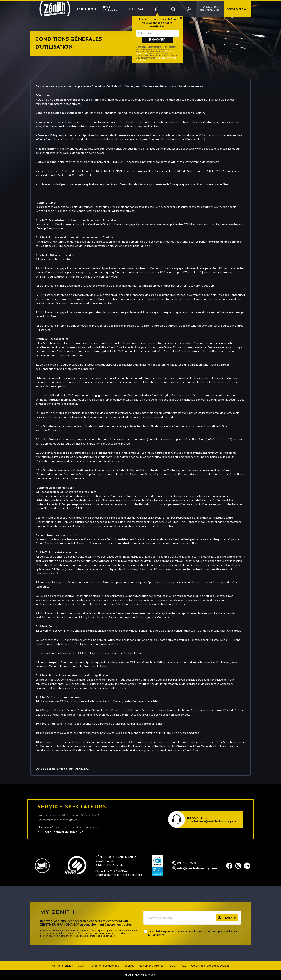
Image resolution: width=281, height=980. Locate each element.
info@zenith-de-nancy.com (197, 868)
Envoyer (157, 40)
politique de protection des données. (96, 936)
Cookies (129, 965)
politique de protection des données (156, 59)
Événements (87, 9)
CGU (81, 965)
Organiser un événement (210, 9)
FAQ (141, 9)
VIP (131, 9)
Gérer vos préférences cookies (210, 965)
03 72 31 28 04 (197, 818)
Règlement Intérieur (152, 965)
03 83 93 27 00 (187, 863)
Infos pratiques (109, 9)
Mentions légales (62, 965)
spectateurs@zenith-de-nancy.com (213, 821)
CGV (173, 965)
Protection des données (104, 965)
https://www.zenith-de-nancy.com (198, 162)
